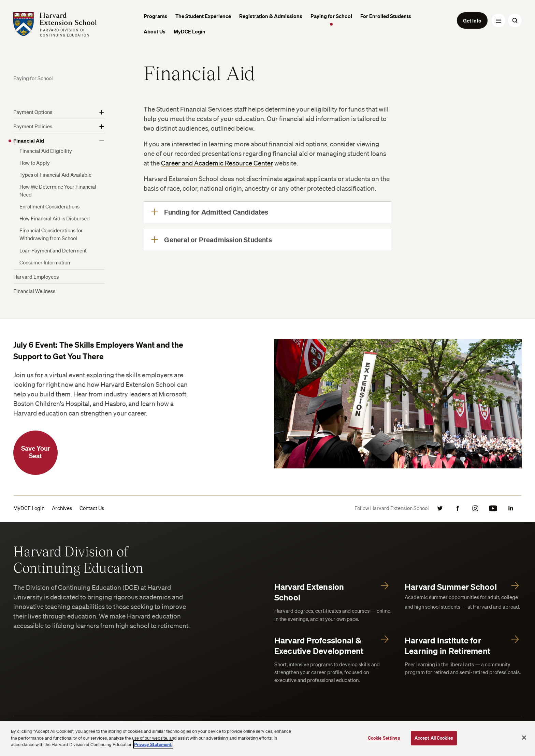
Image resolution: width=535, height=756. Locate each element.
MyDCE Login (29, 508)
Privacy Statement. (153, 744)
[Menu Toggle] (498, 20)
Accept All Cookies (434, 738)
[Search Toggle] (515, 20)
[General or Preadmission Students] (267, 240)
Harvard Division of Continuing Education (78, 559)
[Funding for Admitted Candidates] (267, 212)
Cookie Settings (384, 738)
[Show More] (102, 112)
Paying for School (33, 78)
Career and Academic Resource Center (217, 163)
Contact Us (92, 508)
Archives (62, 508)
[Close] (524, 738)
